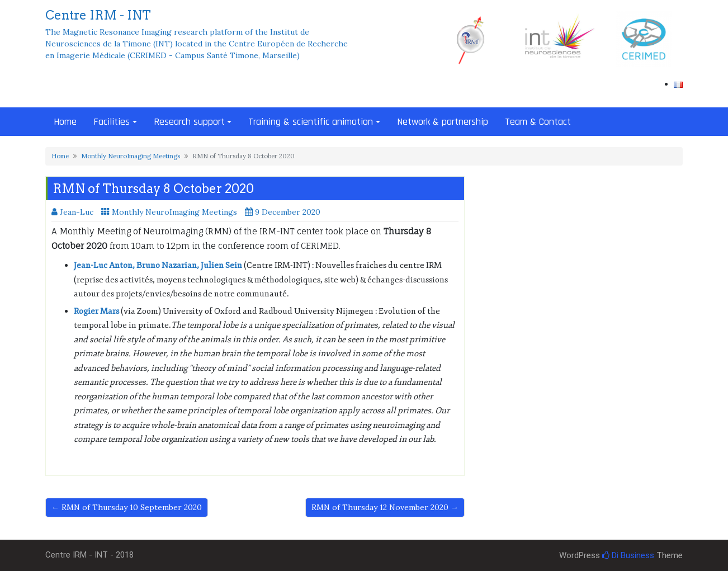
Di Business (628, 555)
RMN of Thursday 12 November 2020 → (385, 507)
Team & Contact (538, 122)
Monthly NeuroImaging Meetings (131, 156)
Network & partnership (443, 122)
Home (65, 122)
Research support (189, 122)
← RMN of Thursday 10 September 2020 (127, 507)
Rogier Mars (96, 311)
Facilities (112, 122)
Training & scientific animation (311, 122)
